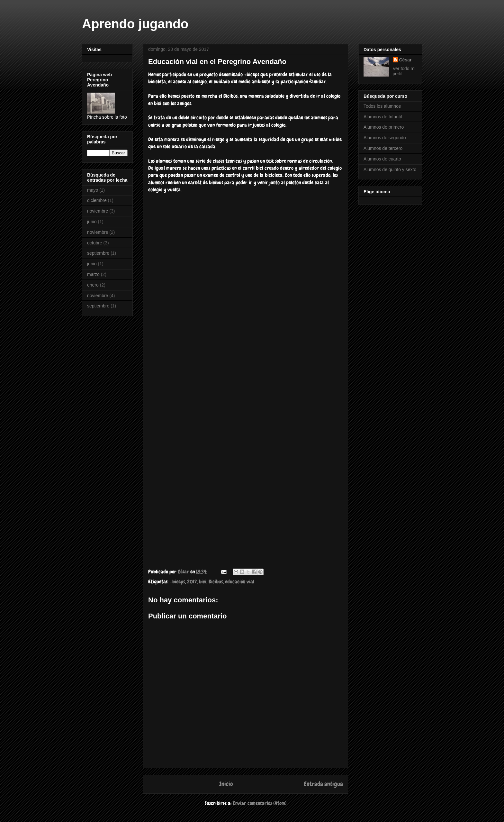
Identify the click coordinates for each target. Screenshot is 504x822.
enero (93, 285)
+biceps (177, 582)
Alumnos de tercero (383, 148)
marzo (93, 274)
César (405, 60)
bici (203, 582)
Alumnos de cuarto (382, 159)
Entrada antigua (323, 784)
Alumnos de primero (384, 127)
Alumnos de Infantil (383, 117)
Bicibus (216, 582)
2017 (192, 582)
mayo (93, 190)
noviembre (98, 211)
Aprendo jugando (135, 24)
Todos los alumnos (382, 106)
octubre (95, 243)
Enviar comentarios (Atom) (260, 803)
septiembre (98, 253)
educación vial (240, 582)
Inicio (226, 784)
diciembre (97, 200)
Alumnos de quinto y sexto (390, 169)
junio (92, 222)
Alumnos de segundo (385, 138)
